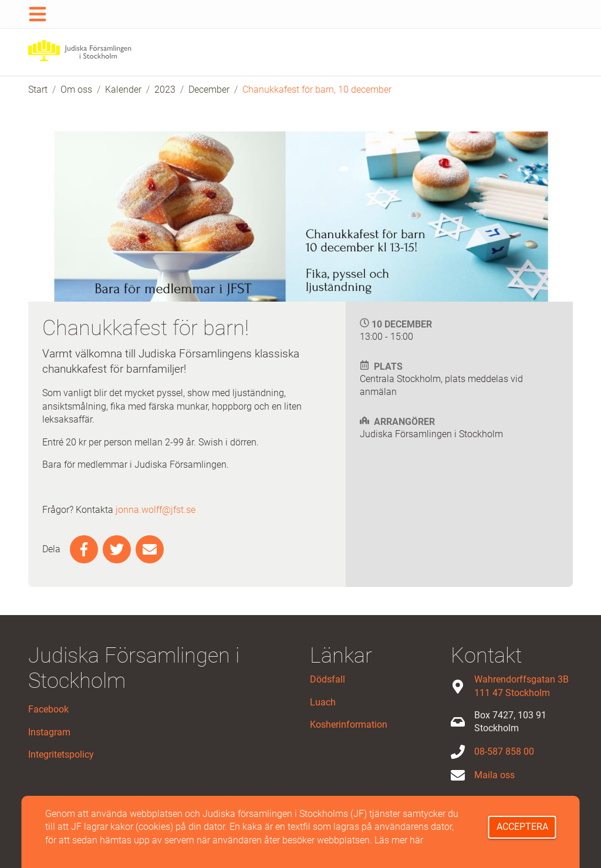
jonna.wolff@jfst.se (156, 510)
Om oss (76, 89)
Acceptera (522, 827)
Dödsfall (327, 679)
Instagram (49, 732)
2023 (165, 89)
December (209, 89)
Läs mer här (399, 840)
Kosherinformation (349, 725)
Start (38, 89)
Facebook (48, 709)
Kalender (123, 89)
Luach (323, 702)
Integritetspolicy (61, 754)
